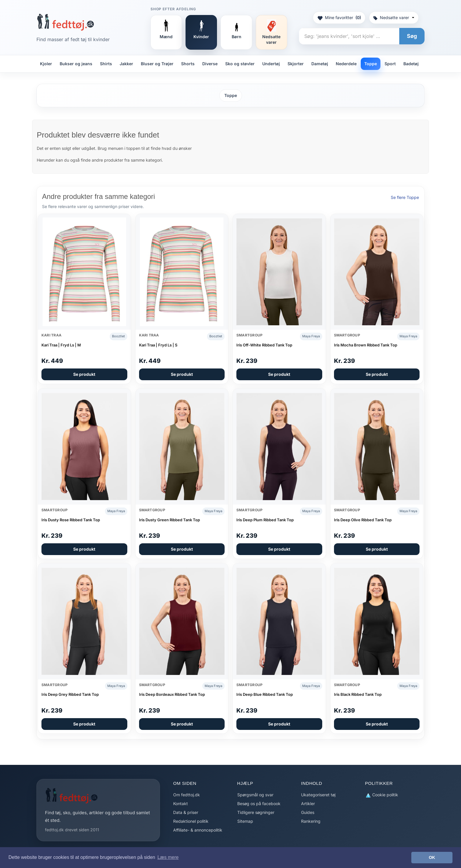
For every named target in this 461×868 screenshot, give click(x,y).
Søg (412, 36)
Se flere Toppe (405, 197)
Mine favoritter (339, 18)
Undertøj (271, 64)
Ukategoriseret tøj (318, 795)
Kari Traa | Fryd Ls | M (61, 345)
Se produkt (84, 374)
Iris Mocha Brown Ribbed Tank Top (366, 345)
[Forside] (65, 22)
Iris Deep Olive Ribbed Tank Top (363, 520)
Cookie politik (382, 795)
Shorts (188, 64)
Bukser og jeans (76, 64)
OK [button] (432, 857)
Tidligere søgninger (256, 812)
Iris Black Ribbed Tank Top (358, 694)
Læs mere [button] (168, 857)
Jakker (126, 64)
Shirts (106, 64)
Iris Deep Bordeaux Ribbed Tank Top (172, 694)
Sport (390, 64)
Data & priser (186, 812)
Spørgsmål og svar (255, 795)
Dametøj (320, 64)
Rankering (311, 821)
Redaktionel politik (191, 821)
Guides (308, 812)
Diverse (210, 64)
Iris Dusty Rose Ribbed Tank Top (71, 520)
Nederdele (346, 64)
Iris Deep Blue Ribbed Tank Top (265, 694)
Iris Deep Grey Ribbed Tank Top (70, 694)
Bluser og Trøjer (157, 64)
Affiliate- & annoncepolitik (198, 830)
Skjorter (296, 64)
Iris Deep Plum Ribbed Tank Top (265, 520)
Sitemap (245, 821)
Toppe (371, 64)
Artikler (308, 804)
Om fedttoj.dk (187, 795)
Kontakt (181, 804)
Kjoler (46, 64)
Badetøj (411, 64)
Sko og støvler (240, 64)
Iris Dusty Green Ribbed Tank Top (169, 520)
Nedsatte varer (394, 17)
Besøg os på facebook (259, 804)
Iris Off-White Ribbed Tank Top (264, 345)
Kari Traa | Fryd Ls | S (158, 345)
